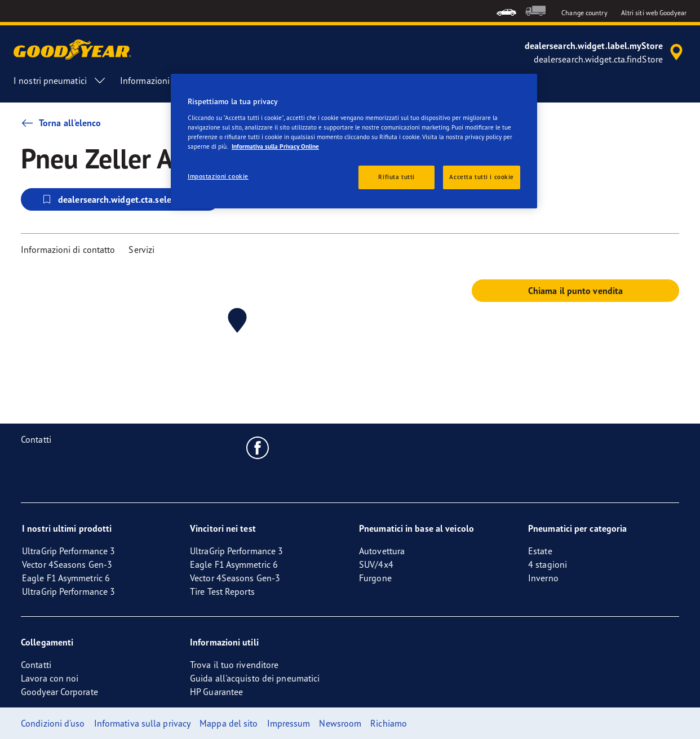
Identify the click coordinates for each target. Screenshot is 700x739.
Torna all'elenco (61, 123)
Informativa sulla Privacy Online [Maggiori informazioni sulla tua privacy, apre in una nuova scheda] (275, 146)
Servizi (141, 250)
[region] (354, 141)
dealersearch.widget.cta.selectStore (120, 199)
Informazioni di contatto (68, 250)
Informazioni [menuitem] (155, 81)
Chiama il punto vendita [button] (575, 291)
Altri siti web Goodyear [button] (654, 13)
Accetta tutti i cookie (482, 177)
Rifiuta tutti (396, 177)
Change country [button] (584, 13)
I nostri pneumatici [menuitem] (60, 81)
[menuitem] (506, 11)
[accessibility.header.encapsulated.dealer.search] (606, 52)
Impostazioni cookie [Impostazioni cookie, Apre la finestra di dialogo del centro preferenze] (218, 176)
